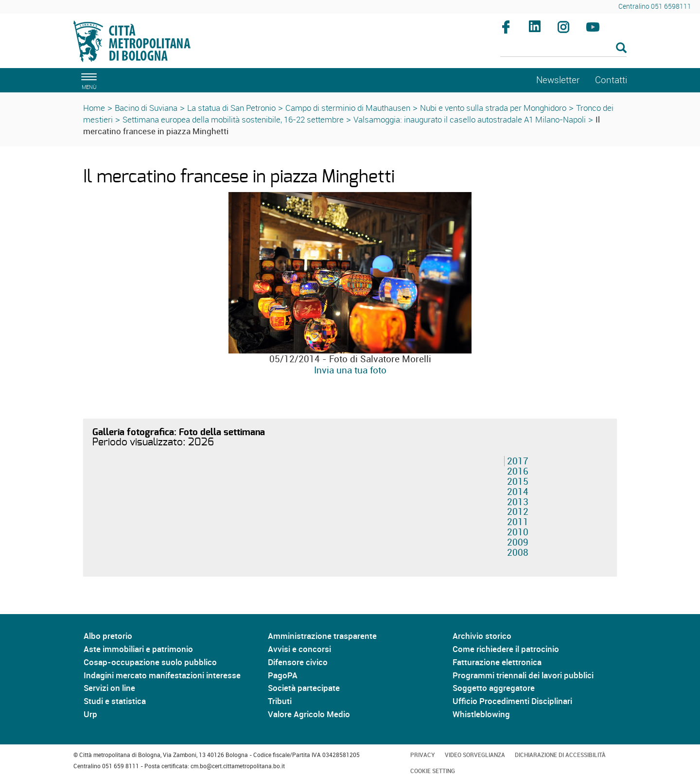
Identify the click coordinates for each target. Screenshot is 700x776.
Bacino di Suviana (146, 108)
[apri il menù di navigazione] (87, 80)
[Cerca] (564, 49)
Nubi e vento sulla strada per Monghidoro (493, 108)
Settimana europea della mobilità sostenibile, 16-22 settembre (233, 119)
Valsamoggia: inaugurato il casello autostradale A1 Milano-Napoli (470, 119)
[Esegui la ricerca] (621, 48)
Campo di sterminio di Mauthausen (348, 108)
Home (94, 108)
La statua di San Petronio (231, 108)
